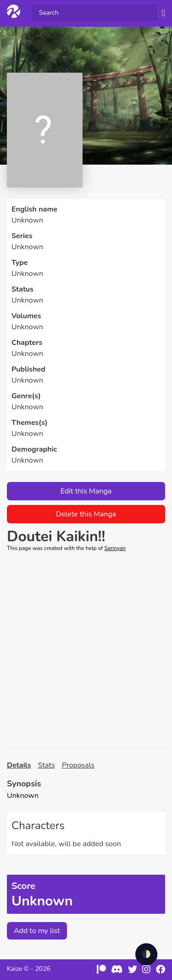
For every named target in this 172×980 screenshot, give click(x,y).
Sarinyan (115, 548)
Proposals (78, 765)
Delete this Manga (86, 514)
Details (19, 765)
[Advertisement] (86, 650)
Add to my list (37, 931)
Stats (47, 765)
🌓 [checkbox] (146, 954)
